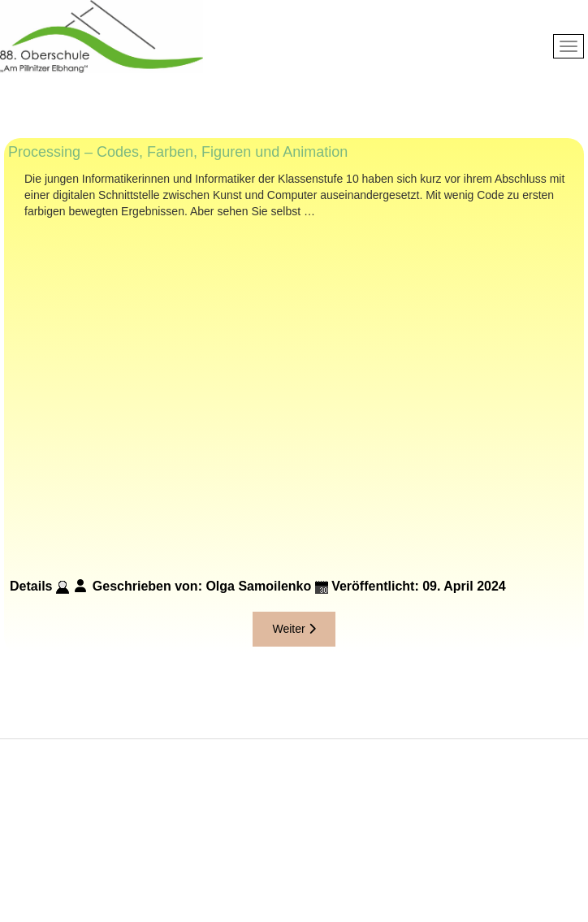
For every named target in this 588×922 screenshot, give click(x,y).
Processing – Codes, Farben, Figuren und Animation (178, 152)
